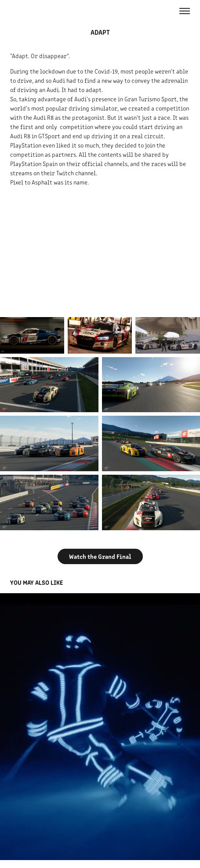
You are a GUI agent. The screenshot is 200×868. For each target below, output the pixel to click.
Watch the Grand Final (100, 556)
